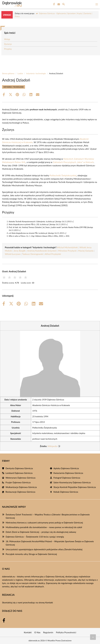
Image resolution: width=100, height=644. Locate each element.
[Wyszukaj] (64, 5)
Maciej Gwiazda (86, 251)
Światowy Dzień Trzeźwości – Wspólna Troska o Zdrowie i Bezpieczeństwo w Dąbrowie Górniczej (48, 516)
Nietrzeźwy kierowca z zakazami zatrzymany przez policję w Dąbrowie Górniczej (44, 522)
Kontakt (49, 602)
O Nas (37, 632)
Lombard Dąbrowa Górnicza (19, 473)
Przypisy (8, 49)
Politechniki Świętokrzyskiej (63, 175)
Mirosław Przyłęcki (67, 251)
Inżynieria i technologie (36, 73)
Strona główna (8, 73)
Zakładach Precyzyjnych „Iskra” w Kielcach (73, 162)
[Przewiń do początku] (93, 637)
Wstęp (7, 39)
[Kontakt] (58, 4)
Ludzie (20, 73)
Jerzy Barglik (20, 251)
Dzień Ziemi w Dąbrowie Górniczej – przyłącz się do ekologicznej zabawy (41, 532)
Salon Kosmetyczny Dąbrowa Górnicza (72, 482)
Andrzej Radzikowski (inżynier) (42, 251)
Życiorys (8, 44)
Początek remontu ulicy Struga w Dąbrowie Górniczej (31, 554)
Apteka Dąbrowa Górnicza (66, 468)
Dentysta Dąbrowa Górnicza (19, 468)
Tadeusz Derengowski (33, 254)
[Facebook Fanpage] (54, 4)
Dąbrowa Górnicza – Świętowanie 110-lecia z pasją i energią (35, 537)
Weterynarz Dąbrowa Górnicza (20, 478)
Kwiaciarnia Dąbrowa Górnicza (68, 473)
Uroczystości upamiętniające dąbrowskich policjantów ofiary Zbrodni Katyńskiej (44, 549)
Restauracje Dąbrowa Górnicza (20, 492)
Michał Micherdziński (68, 247)
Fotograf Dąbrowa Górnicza (67, 478)
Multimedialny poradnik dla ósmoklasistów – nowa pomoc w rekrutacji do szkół (44, 527)
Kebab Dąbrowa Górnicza (66, 492)
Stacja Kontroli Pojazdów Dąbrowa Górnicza (75, 487)
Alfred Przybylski (53, 254)
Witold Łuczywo (13, 254)
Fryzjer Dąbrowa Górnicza (18, 482)
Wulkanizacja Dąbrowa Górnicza (21, 487)
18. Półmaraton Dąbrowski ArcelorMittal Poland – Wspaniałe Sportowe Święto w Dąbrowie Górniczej (50, 543)
